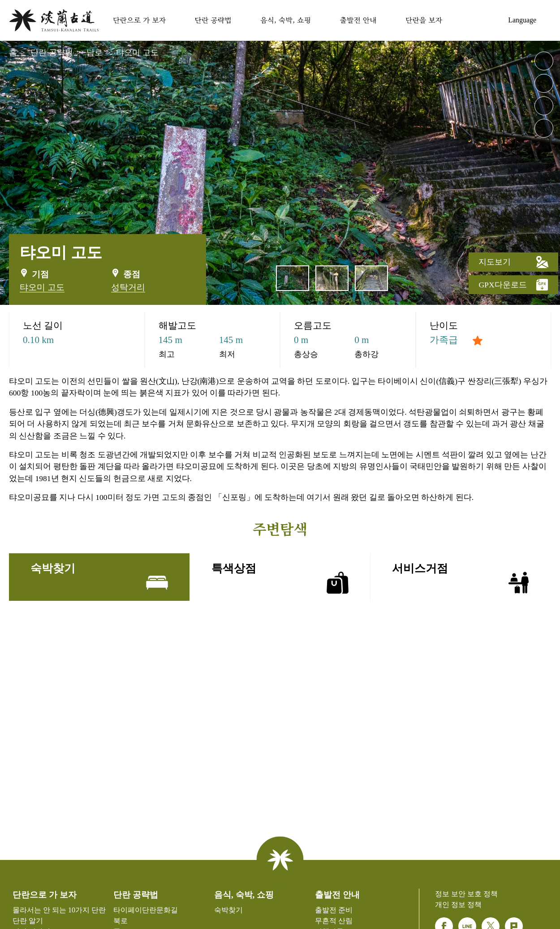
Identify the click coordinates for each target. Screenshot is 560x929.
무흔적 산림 (334, 921)
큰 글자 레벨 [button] (544, 61)
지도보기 (513, 262)
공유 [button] (544, 128)
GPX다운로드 (513, 285)
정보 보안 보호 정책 (466, 894)
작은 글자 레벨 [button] (544, 83)
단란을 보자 (424, 20)
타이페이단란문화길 (146, 910)
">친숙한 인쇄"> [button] (544, 106)
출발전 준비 (334, 910)
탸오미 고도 (137, 52)
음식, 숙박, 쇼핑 (286, 20)
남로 (95, 52)
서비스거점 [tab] (461, 578)
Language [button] (522, 20)
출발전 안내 (358, 20)
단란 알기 (28, 921)
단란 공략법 (213, 20)
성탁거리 (128, 287)
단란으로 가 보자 (139, 20)
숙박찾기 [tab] (99, 578)
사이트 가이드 (467, 19)
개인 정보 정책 (458, 905)
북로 (121, 921)
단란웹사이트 (54, 20)
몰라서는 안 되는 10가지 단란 (59, 910)
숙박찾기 (489, 19)
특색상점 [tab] (280, 578)
